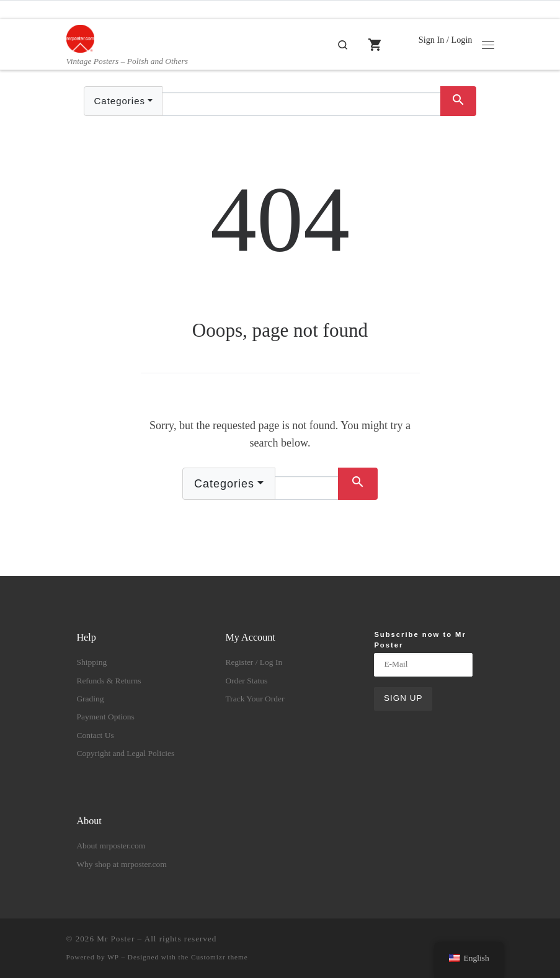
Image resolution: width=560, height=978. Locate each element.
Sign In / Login (446, 40)
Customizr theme (220, 957)
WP (113, 957)
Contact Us (95, 735)
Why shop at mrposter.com (121, 864)
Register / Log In (254, 662)
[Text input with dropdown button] (301, 104)
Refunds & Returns (109, 681)
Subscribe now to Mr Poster (420, 639)
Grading (90, 699)
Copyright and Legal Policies (125, 753)
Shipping (91, 662)
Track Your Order (255, 699)
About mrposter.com (111, 846)
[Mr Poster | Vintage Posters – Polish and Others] (80, 38)
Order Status (246, 681)
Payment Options (105, 717)
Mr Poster (116, 939)
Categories (119, 101)
